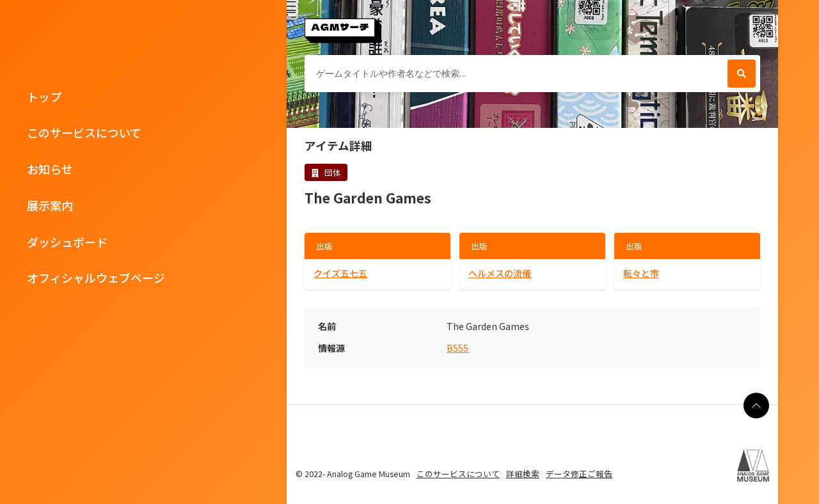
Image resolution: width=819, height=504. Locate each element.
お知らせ (50, 169)
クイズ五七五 (340, 273)
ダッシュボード (67, 242)
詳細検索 (523, 474)
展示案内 (50, 205)
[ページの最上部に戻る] (756, 406)
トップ (44, 97)
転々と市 (641, 273)
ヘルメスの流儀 (500, 273)
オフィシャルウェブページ (96, 278)
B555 (457, 348)
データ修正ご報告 (579, 474)
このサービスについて (84, 132)
